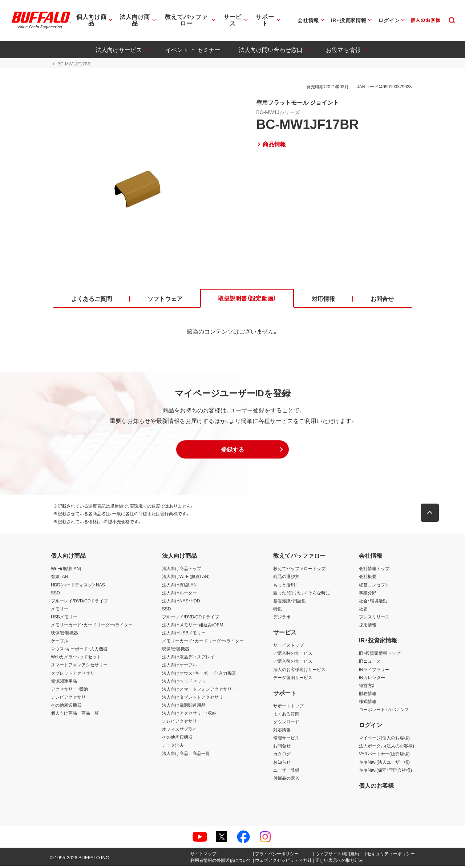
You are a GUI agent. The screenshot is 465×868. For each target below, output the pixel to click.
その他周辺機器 (66, 707)
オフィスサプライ (179, 731)
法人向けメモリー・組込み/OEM (193, 627)
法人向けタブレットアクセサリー (195, 699)
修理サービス (286, 740)
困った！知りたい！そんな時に (302, 595)
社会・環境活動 (373, 603)
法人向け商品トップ (182, 571)
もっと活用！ (285, 587)
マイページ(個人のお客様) (384, 740)
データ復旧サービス (293, 679)
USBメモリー (64, 619)
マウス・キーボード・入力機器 (79, 651)
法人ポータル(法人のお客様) (387, 748)
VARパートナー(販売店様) (384, 756)
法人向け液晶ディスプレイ (188, 659)
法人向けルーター (179, 595)
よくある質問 (286, 716)
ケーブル (60, 643)
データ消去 (173, 747)
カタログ (282, 756)
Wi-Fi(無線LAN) (66, 571)
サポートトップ (288, 708)
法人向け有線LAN (179, 587)
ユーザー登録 (286, 772)
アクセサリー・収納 (69, 691)
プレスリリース (374, 619)
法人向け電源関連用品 (184, 707)
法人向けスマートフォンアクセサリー (199, 691)
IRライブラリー (374, 671)
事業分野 (368, 595)
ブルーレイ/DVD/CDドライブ (79, 603)
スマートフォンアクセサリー (79, 667)
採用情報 (368, 627)
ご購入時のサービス (293, 655)
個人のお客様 (376, 787)
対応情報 (282, 732)
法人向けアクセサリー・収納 (189, 715)
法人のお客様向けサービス (299, 671)
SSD (55, 595)
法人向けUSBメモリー (184, 635)
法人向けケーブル (179, 667)
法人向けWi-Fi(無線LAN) (186, 579)
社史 (363, 611)
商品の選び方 (286, 579)
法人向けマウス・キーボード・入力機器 (199, 675)
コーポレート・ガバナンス (384, 711)
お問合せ (282, 748)
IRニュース (370, 663)
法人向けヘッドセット (184, 683)
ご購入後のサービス (293, 663)
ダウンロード (286, 724)
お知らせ (282, 764)
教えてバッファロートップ (299, 571)
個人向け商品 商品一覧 (75, 715)
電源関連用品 (64, 683)
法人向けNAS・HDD (181, 603)
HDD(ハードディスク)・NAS (78, 587)
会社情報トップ (374, 571)
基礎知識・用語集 (290, 603)
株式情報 (368, 703)
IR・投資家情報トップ (380, 655)
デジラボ (282, 619)
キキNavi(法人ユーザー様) (384, 764)
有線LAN (59, 579)
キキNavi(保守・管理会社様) (385, 772)
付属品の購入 (286, 780)
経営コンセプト (374, 587)
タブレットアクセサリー (75, 675)
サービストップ (288, 647)
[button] (232, 452)
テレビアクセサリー (70, 699)
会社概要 (368, 579)
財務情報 (368, 695)
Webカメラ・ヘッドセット (76, 659)
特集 (278, 611)
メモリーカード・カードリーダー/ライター (92, 627)
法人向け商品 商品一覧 (186, 755)
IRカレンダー (372, 679)
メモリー (60, 611)
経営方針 (368, 687)
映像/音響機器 (64, 635)
